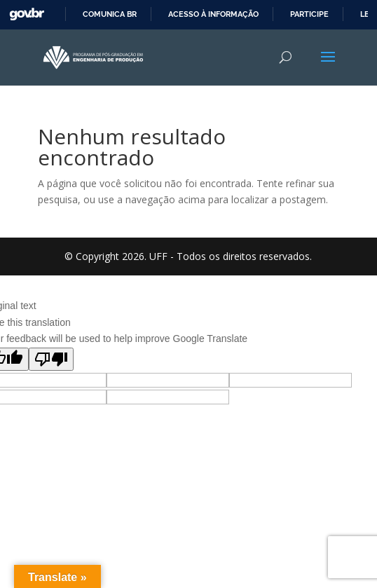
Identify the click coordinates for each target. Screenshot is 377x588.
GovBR (27, 14)
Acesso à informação (213, 14)
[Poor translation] (51, 359)
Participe (309, 14)
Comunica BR (110, 14)
